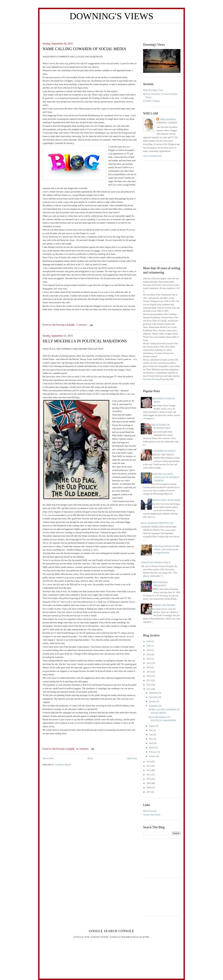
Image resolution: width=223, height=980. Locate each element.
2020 (149, 667)
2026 (149, 641)
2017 (149, 680)
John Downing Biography (158, 379)
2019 (149, 672)
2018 (149, 676)
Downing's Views (111, 16)
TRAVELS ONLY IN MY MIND (166, 500)
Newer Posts (48, 758)
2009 (149, 783)
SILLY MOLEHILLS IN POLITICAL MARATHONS (85, 341)
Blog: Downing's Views (153, 90)
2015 (149, 689)
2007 (149, 792)
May (151, 739)
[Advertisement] (111, 30)
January (153, 756)
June (151, 735)
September (154, 706)
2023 (149, 654)
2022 (149, 659)
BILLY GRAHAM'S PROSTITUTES (157, 523)
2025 (149, 646)
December (154, 693)
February (153, 752)
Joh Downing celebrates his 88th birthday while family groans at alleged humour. (165, 549)
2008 (149, 788)
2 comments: (82, 325)
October (153, 701)
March (152, 748)
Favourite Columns (151, 101)
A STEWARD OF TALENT (163, 451)
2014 (149, 762)
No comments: (83, 749)
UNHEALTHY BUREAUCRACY (156, 563)
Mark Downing (150, 811)
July (151, 730)
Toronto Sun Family (152, 815)
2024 (149, 650)
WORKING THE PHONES (163, 605)
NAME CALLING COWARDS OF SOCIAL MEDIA (84, 49)
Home (90, 758)
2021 (149, 663)
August (152, 726)
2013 (149, 766)
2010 (149, 779)
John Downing (168, 120)
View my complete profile (152, 156)
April (152, 743)
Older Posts (132, 758)
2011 (149, 775)
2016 (149, 685)
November (154, 697)
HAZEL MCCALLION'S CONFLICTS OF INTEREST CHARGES (165, 477)
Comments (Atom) (63, 765)
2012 (149, 770)
